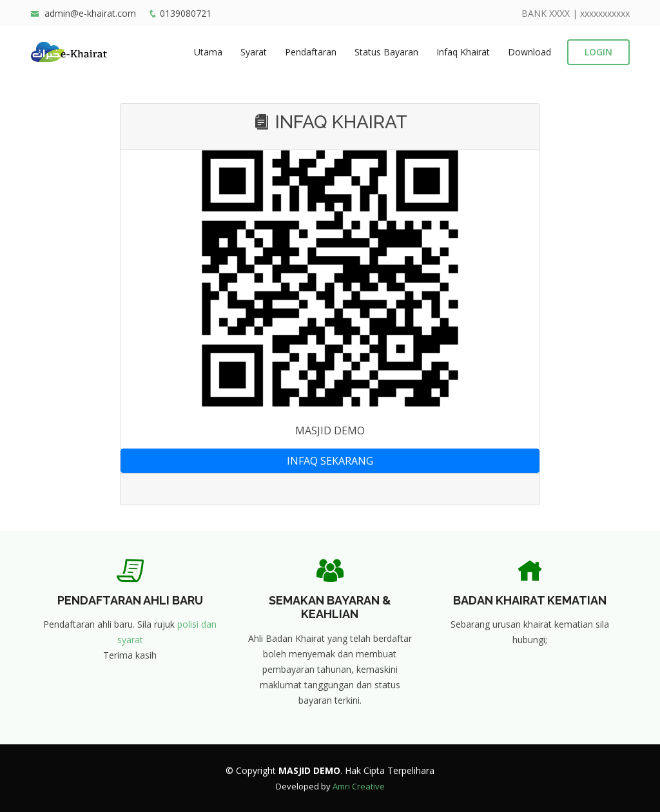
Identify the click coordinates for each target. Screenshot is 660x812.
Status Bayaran (386, 52)
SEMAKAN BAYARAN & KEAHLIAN (330, 607)
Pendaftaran (311, 52)
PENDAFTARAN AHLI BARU (130, 600)
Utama (208, 52)
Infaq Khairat (463, 52)
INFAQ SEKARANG (330, 461)
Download (529, 52)
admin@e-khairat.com (90, 13)
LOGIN (598, 52)
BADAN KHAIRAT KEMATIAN (530, 600)
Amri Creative (359, 786)
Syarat (254, 52)
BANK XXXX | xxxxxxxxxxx (576, 13)
